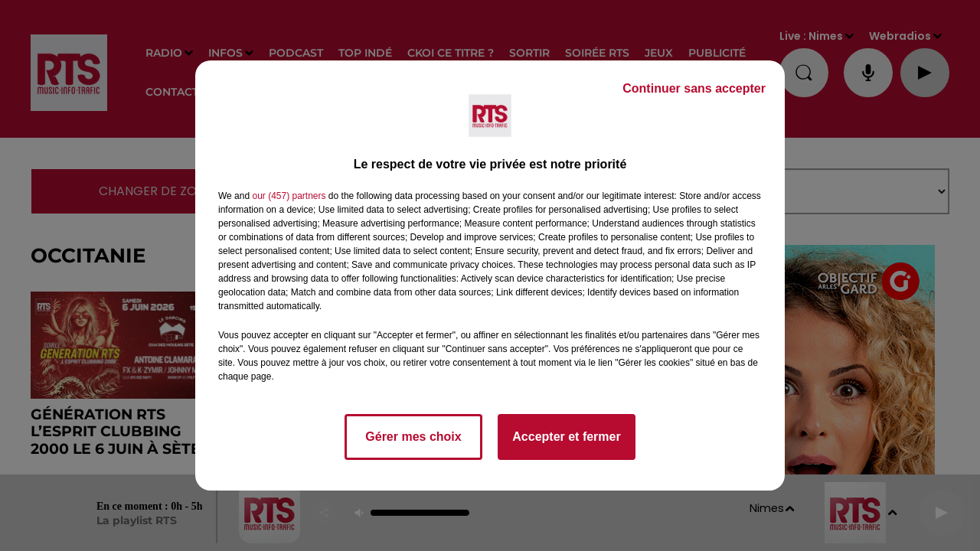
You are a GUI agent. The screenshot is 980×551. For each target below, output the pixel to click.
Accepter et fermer (566, 437)
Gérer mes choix (413, 437)
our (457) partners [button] (289, 196)
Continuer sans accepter (694, 88)
